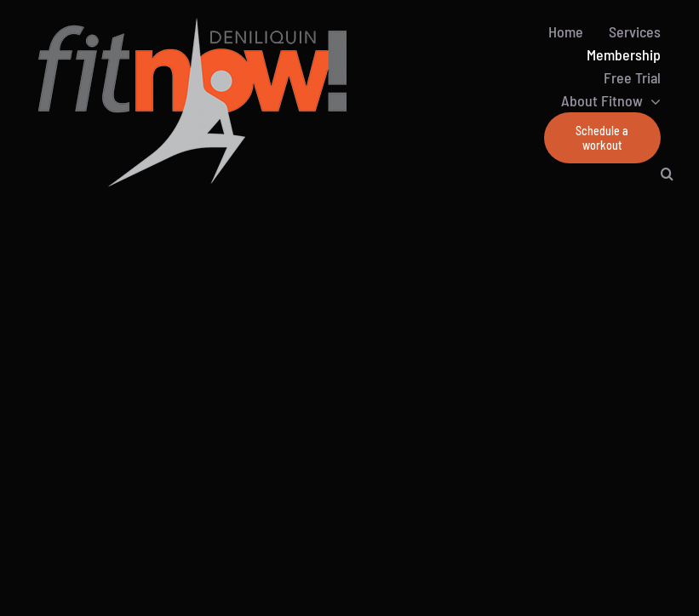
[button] (667, 174)
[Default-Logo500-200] (238, 26)
